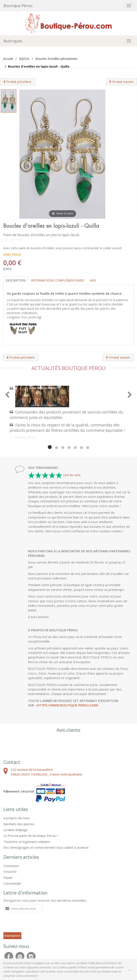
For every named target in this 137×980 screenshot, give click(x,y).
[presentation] (36, 924)
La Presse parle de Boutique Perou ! (30, 836)
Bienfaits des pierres (19, 824)
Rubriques (13, 41)
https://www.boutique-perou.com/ (68, 705)
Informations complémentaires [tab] (58, 280)
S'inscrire (10, 872)
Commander (12, 883)
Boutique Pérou (18, 6)
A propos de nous (17, 818)
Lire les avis (72, 475)
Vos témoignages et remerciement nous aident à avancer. (46, 847)
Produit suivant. (121, 82)
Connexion (11, 866)
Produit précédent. (18, 82)
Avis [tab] (93, 280)
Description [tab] (16, 280)
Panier (8, 878)
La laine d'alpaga (16, 830)
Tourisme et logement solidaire (27, 842)
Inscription (12, 936)
